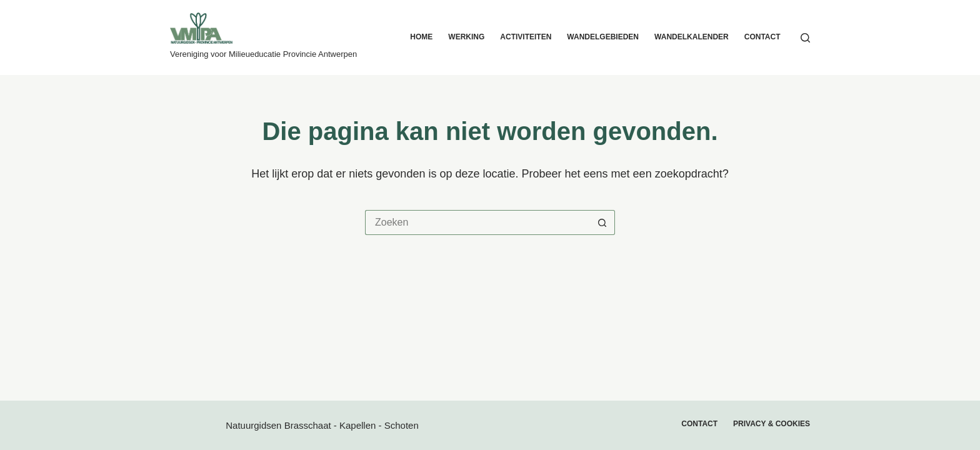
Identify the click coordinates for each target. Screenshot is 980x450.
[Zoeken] (805, 38)
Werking (466, 37)
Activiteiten (526, 37)
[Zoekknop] (602, 222)
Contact (762, 37)
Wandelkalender (692, 37)
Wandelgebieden (603, 37)
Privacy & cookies (772, 424)
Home (421, 37)
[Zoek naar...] (477, 222)
